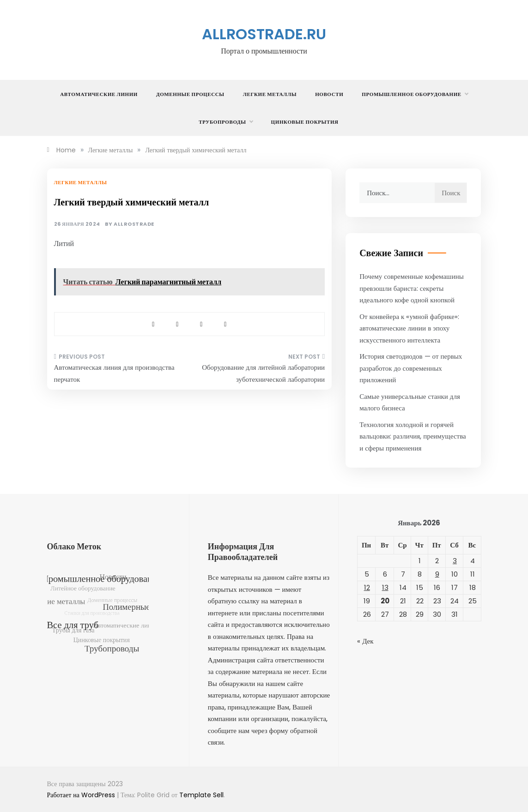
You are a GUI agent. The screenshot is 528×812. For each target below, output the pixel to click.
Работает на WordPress (82, 795)
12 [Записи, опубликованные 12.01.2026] (367, 587)
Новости (329, 94)
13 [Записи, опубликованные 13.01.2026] (385, 587)
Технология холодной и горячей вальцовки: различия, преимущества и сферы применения (413, 436)
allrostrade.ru (264, 34)
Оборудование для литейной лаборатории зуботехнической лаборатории (263, 373)
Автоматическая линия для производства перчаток (114, 373)
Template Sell (201, 795)
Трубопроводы (225, 122)
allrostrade (134, 224)
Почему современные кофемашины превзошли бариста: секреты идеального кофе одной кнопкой (412, 288)
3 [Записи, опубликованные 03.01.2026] (455, 561)
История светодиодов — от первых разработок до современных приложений (411, 368)
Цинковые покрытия (305, 122)
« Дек (365, 641)
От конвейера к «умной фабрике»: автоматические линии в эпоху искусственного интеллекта (409, 328)
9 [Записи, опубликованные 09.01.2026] (437, 574)
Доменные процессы (190, 94)
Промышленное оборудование (415, 94)
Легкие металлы (270, 94)
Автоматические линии (99, 94)
